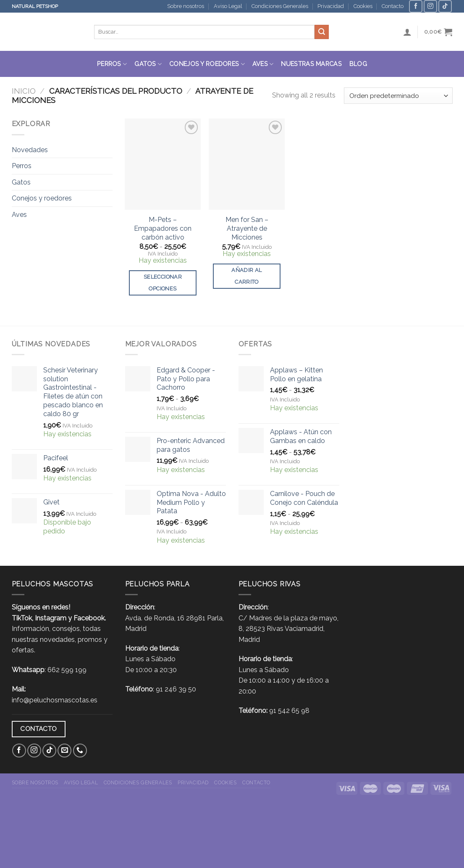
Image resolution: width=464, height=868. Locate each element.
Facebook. (90, 618)
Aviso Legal (228, 6)
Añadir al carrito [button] (246, 276)
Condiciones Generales (280, 6)
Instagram (51, 618)
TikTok (22, 618)
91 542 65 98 (289, 711)
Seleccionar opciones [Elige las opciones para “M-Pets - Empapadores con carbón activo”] (163, 283)
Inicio (24, 91)
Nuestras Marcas (311, 64)
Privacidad (331, 6)
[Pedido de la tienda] (398, 96)
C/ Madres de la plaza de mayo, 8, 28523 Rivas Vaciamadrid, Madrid (288, 629)
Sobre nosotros (186, 6)
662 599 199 (67, 670)
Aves (263, 64)
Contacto (393, 6)
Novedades (30, 150)
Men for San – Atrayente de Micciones (247, 228)
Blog (358, 64)
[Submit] (322, 32)
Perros (112, 64)
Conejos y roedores (207, 64)
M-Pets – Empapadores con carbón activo (163, 228)
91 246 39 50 (176, 689)
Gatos (148, 64)
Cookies (363, 6)
